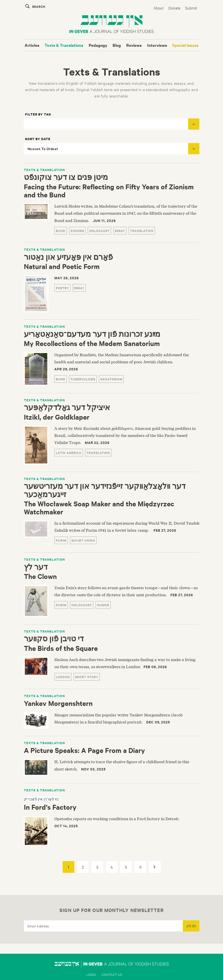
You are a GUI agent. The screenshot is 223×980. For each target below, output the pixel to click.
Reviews (134, 45)
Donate (174, 8)
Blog (117, 45)
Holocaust (99, 231)
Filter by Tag (38, 114)
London (63, 677)
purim (61, 540)
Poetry (62, 288)
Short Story (87, 677)
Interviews (157, 45)
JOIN (191, 926)
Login (91, 974)
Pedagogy (98, 45)
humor (103, 605)
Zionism (77, 231)
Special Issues (185, 45)
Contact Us (112, 974)
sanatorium (111, 379)
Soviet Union (83, 540)
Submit (191, 8)
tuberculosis (83, 379)
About (159, 8)
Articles (32, 45)
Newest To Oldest (113, 149)
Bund (61, 231)
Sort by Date (38, 139)
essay (120, 231)
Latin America (69, 453)
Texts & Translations (64, 45)
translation (142, 231)
